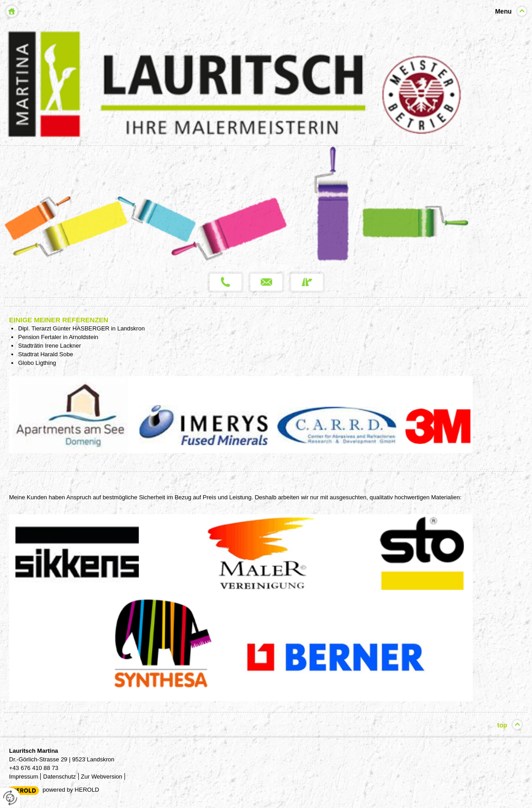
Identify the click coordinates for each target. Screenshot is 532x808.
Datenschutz (59, 777)
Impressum (24, 777)
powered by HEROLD (71, 790)
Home (12, 11)
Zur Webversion (102, 777)
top (502, 725)
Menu (503, 11)
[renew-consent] (10, 798)
